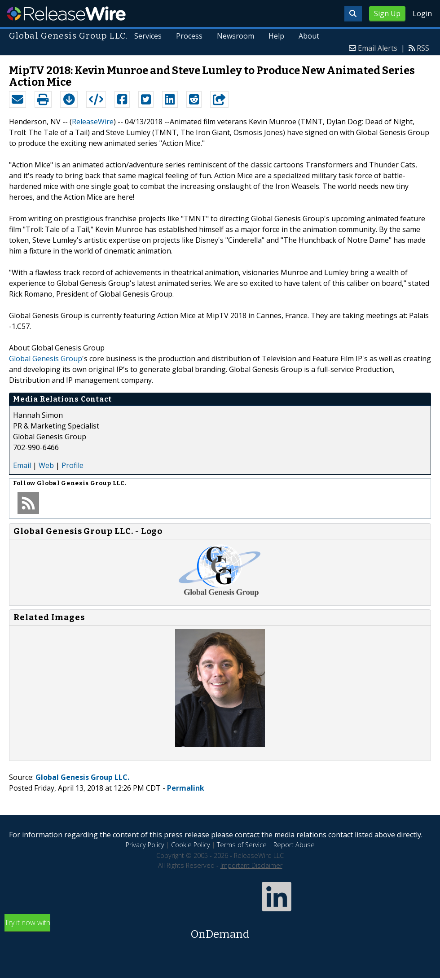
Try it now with (220, 930)
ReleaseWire (66, 13)
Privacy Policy (145, 845)
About (309, 36)
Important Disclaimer (251, 865)
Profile (73, 465)
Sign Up (387, 13)
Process (189, 36)
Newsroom (235, 36)
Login (422, 13)
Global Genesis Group (46, 359)
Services (148, 36)
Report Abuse (294, 845)
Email (22, 465)
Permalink (186, 788)
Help (276, 36)
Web (46, 465)
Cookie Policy (191, 845)
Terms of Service (242, 845)
